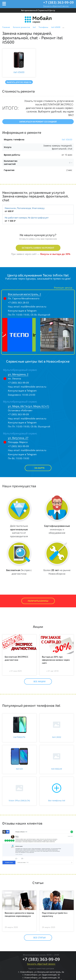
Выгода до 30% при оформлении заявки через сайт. (56, 660)
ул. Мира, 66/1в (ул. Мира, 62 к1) (29, 406)
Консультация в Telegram (22, 311)
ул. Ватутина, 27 (18, 438)
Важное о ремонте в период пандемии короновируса (19, 914)
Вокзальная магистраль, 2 (24, 294)
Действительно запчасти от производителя (19, 531)
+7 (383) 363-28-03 (18, 303)
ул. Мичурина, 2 (18, 374)
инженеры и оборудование (57, 529)
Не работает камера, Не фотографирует (27, 218)
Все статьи (37, 938)
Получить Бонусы (38, 601)
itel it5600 (67, 139)
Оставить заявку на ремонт (38, 248)
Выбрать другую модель (19, 82)
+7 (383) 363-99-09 (58, 2)
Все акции (37, 681)
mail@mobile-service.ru (33, 306)
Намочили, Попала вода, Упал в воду (25, 208)
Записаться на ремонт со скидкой (38, 122)
